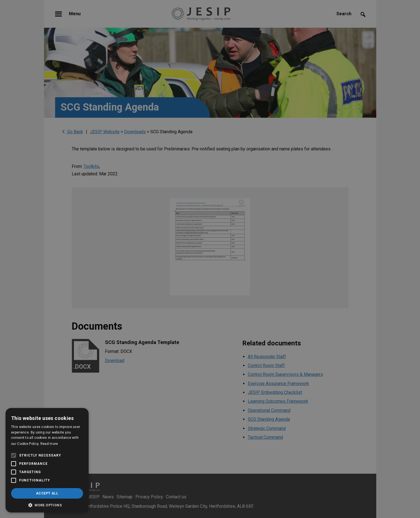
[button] (47, 505)
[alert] (210, 259)
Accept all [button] (47, 493)
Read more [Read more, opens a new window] (49, 444)
